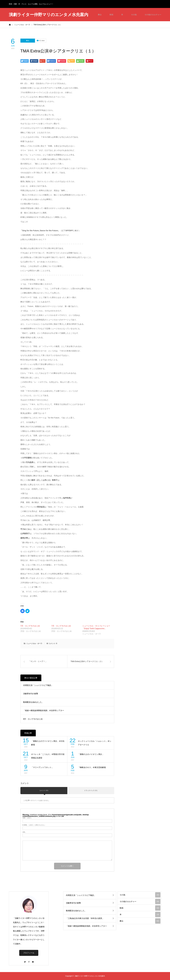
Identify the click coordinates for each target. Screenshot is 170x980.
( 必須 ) (27, 818)
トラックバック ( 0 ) (91, 790)
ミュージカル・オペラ (34, 643)
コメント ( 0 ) (44, 790)
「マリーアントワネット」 (42, 767)
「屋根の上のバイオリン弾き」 (91, 754)
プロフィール (29, 953)
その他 (134, 15)
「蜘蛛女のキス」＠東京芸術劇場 (92, 767)
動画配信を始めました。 (33, 702)
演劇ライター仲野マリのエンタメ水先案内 (49, 15)
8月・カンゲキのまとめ (33, 719)
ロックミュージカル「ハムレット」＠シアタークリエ (95, 743)
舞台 (100, 15)
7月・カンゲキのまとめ (30, 626)
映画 (111, 15)
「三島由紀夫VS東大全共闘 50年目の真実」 (85, 918)
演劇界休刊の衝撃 (31, 694)
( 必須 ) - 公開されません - (34, 825)
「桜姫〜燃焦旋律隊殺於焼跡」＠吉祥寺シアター (44, 710)
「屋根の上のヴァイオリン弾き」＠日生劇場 (48, 743)
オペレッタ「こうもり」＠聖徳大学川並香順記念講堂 (48, 756)
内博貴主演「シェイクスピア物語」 (38, 685)
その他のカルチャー (153, 15)
